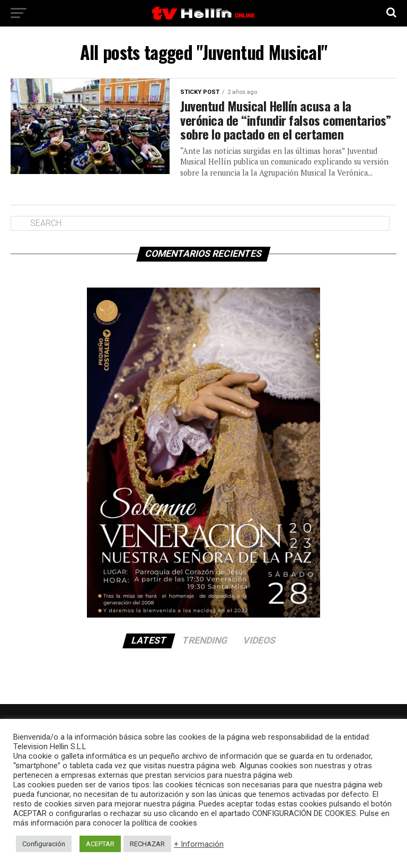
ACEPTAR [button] (100, 844)
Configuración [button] (44, 844)
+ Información (199, 844)
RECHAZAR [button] (147, 844)
